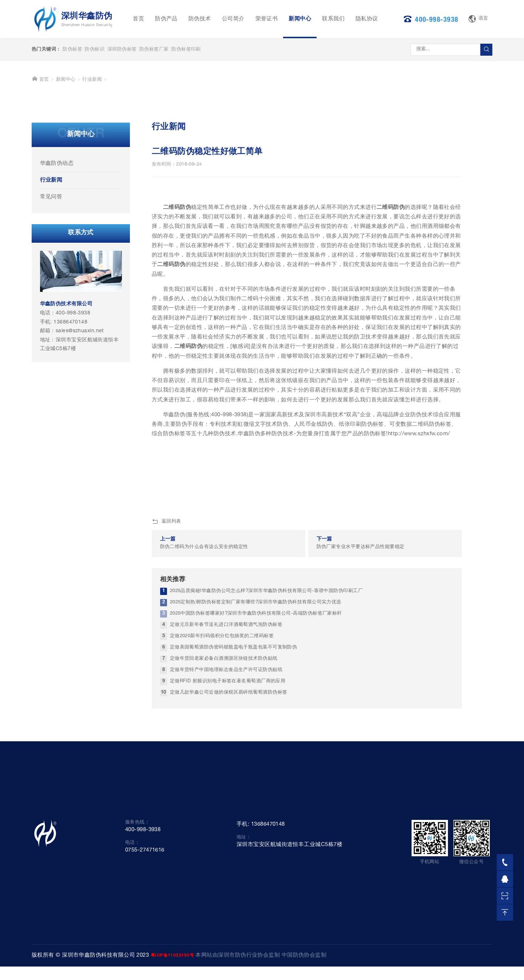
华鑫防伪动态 (57, 292)
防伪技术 (200, 19)
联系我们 (333, 19)
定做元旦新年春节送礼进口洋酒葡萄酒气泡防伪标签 (226, 753)
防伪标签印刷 (186, 50)
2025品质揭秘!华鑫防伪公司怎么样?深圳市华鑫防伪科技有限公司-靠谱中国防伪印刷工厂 (266, 720)
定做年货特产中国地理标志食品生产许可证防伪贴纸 (226, 798)
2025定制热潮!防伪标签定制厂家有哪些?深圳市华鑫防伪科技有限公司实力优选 (256, 731)
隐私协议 (367, 19)
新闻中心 (300, 19)
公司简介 (233, 19)
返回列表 (166, 650)
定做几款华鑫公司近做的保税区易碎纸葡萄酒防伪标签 (229, 821)
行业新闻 (92, 208)
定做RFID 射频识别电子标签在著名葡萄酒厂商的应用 (228, 810)
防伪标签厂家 (154, 50)
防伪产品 (166, 19)
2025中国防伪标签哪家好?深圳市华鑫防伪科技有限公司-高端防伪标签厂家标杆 (256, 742)
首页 (138, 19)
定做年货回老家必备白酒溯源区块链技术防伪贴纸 (224, 787)
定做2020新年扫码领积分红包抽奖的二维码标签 (222, 765)
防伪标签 (72, 50)
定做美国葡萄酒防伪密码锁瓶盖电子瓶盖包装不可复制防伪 (234, 776)
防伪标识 (95, 50)
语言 (478, 19)
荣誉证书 (267, 19)
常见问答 (51, 325)
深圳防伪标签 (122, 50)
